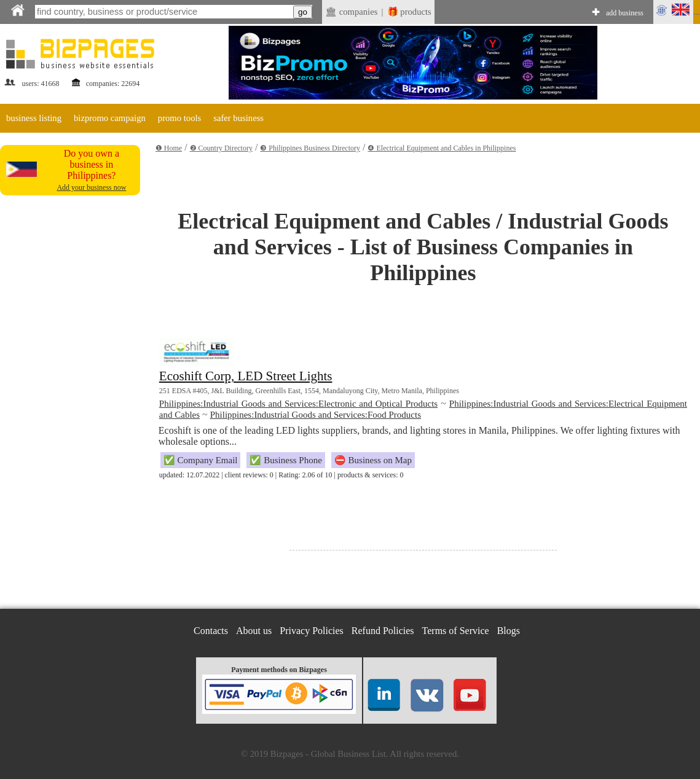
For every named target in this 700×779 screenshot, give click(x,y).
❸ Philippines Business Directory (310, 148)
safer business (238, 118)
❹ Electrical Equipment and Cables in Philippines (442, 148)
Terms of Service (456, 631)
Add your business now (91, 187)
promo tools (179, 118)
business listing (34, 118)
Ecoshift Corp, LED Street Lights (246, 376)
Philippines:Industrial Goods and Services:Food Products (316, 415)
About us (254, 631)
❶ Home (169, 148)
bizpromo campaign (110, 118)
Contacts (211, 631)
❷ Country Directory (221, 148)
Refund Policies (383, 631)
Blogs (509, 631)
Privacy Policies (312, 631)
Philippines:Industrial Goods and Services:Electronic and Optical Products (298, 404)
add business (625, 13)
